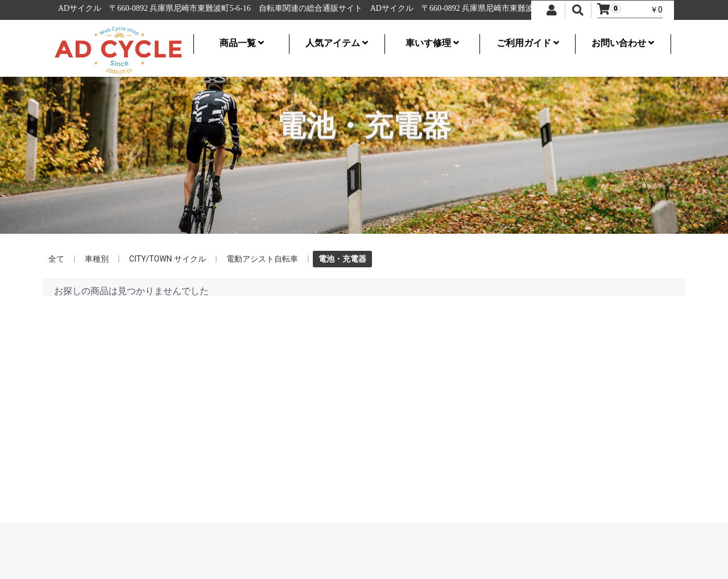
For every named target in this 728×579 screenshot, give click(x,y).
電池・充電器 (342, 259)
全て (56, 259)
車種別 (97, 259)
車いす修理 (432, 43)
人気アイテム (337, 43)
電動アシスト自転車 (262, 259)
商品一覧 (242, 43)
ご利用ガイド (528, 43)
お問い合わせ (623, 43)
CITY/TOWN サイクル (167, 259)
